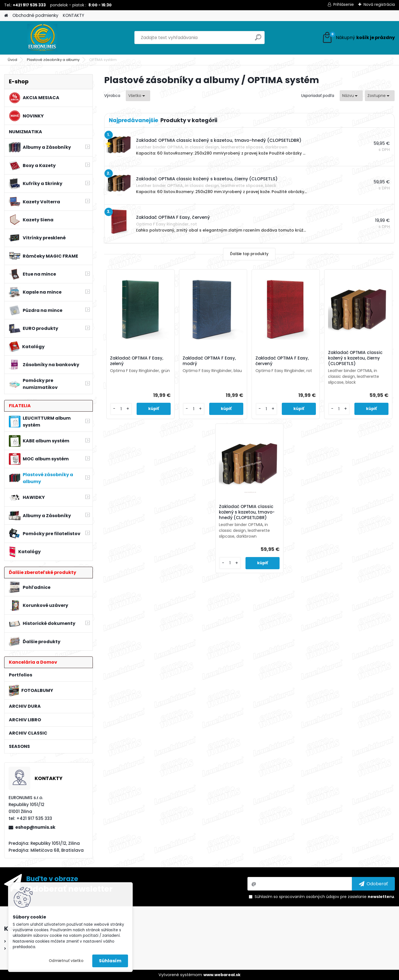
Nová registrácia (379, 4)
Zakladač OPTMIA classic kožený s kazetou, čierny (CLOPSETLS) (355, 358)
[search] (258, 39)
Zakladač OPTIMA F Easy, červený (282, 361)
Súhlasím (110, 961)
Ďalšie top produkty (249, 254)
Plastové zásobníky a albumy (53, 60)
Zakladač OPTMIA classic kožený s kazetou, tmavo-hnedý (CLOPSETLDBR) (247, 512)
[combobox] (351, 96)
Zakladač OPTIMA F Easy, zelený (137, 361)
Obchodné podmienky (35, 15)
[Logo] (42, 38)
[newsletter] (373, 884)
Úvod (12, 60)
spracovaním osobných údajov (309, 897)
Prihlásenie (344, 4)
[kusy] (121, 409)
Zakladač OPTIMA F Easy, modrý (209, 361)
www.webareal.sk (222, 975)
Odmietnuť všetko (66, 961)
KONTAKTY (74, 15)
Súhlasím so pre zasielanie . (325, 897)
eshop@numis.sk (35, 827)
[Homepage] (6, 16)
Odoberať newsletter (70, 889)
